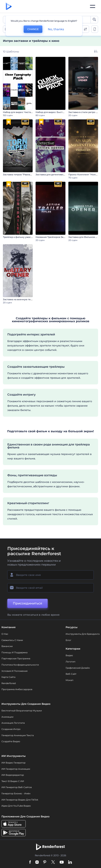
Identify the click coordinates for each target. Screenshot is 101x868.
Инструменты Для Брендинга (83, 634)
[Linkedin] (70, 862)
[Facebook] (30, 862)
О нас (5, 634)
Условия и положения (14, 671)
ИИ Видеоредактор (13, 775)
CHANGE (33, 29)
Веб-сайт (71, 674)
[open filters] (85, 29)
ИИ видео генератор (13, 763)
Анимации (7, 717)
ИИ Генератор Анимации (16, 769)
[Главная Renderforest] (9, 7)
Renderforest (9, 683)
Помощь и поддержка (14, 652)
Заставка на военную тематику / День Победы (30, 299)
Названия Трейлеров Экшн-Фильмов (57, 237)
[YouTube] (62, 862)
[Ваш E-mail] (50, 588)
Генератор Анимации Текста (18, 735)
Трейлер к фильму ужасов (18, 237)
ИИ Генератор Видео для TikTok (20, 800)
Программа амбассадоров (17, 689)
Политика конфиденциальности (20, 665)
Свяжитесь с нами (12, 640)
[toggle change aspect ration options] (95, 29)
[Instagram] (37, 862)
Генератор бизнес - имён (16, 793)
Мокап (69, 680)
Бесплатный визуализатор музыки (22, 711)
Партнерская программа (16, 658)
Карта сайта (8, 677)
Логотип (70, 662)
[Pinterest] (45, 862)
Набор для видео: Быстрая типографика (59, 112)
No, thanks (56, 29)
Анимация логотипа (13, 723)
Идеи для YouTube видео (16, 806)
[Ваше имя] (50, 575)
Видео (69, 655)
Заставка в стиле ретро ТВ (84, 112)
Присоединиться (27, 603)
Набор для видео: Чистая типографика (25, 112)
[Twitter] (53, 862)
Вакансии (7, 646)
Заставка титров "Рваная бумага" (22, 174)
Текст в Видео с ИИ (13, 781)
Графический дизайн (78, 668)
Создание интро (11, 729)
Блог (68, 640)
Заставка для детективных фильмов (56, 174)
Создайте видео (11, 741)
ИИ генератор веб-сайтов (17, 787)
